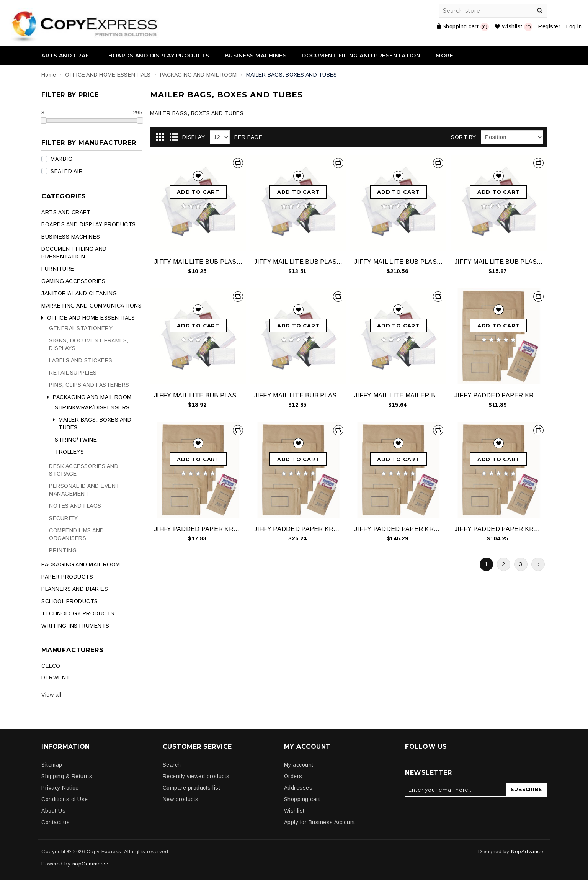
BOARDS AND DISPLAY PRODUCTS (159, 56)
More (444, 56)
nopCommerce (90, 864)
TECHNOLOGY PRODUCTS (78, 613)
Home (49, 75)
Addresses (298, 788)
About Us (53, 811)
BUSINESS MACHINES (256, 56)
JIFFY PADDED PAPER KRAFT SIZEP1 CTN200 (398, 529)
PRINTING (63, 550)
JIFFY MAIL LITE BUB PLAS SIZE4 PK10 (499, 262)
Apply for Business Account (320, 822)
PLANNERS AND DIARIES (75, 589)
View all (51, 695)
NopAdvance (527, 851)
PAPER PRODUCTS (67, 577)
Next (538, 564)
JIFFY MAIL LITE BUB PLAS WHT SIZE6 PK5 (298, 395)
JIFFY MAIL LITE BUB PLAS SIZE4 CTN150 (398, 262)
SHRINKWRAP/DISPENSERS (92, 407)
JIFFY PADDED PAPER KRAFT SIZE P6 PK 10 (298, 529)
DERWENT (56, 677)
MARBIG (61, 159)
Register (549, 26)
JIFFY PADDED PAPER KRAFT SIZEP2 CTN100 (499, 529)
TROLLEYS (69, 452)
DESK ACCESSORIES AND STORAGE (84, 470)
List (174, 137)
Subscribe (526, 789)
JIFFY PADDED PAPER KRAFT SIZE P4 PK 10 (198, 529)
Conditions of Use (65, 799)
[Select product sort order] (512, 137)
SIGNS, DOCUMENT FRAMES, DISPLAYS (89, 344)
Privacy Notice (60, 788)
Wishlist (294, 811)
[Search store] (493, 11)
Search (540, 11)
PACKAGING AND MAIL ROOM (92, 397)
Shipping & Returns (67, 776)
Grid (160, 137)
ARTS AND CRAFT (67, 56)
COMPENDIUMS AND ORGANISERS (77, 534)
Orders (293, 776)
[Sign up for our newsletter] (456, 790)
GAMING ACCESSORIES (73, 281)
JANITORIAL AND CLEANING (79, 293)
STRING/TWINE (76, 440)
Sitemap (52, 765)
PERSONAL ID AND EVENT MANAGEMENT (84, 490)
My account (299, 765)
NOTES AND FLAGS (75, 506)
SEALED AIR (67, 171)
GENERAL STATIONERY (81, 328)
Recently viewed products (196, 776)
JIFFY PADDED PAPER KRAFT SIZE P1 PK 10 (499, 395)
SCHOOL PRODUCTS (70, 601)
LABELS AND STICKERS (81, 360)
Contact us (56, 822)
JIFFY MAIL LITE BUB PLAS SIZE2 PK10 (298, 262)
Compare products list (192, 788)
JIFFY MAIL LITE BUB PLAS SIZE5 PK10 (198, 395)
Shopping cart (302, 799)
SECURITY (63, 518)
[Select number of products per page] (220, 137)
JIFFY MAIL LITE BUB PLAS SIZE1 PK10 (198, 262)
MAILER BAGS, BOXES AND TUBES (95, 424)
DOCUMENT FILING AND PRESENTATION (361, 56)
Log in (574, 26)
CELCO (51, 666)
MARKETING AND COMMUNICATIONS (91, 306)
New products (181, 799)
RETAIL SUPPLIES (73, 373)
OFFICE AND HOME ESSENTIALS (91, 318)
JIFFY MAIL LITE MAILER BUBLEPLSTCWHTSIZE (398, 395)
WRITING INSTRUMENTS (75, 626)
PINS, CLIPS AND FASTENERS (89, 385)
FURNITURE (58, 269)
